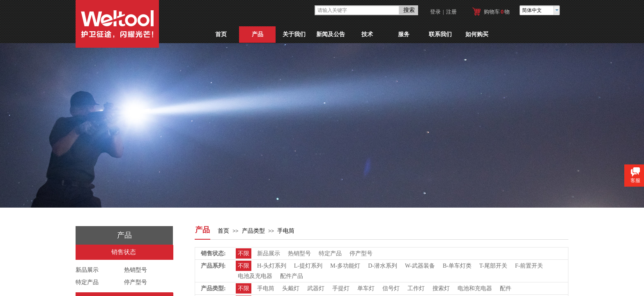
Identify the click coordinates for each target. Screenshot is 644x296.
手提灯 (341, 288)
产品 (258, 34)
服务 (404, 34)
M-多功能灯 (345, 266)
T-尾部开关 (493, 266)
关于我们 (294, 34)
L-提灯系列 (308, 266)
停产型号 (136, 282)
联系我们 (440, 34)
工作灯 (416, 288)
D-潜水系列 (383, 266)
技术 (367, 34)
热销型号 (136, 270)
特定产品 (87, 282)
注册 (451, 12)
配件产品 (292, 276)
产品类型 (253, 231)
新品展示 (87, 270)
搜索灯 (441, 288)
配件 (506, 288)
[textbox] (357, 10)
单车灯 (366, 288)
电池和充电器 (475, 288)
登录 (435, 12)
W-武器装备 (420, 266)
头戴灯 (291, 288)
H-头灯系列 (272, 266)
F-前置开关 (529, 266)
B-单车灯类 (457, 266)
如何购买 (477, 34)
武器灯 (316, 288)
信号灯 (391, 288)
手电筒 (286, 231)
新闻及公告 (331, 34)
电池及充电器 (255, 276)
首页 (221, 34)
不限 (244, 253)
